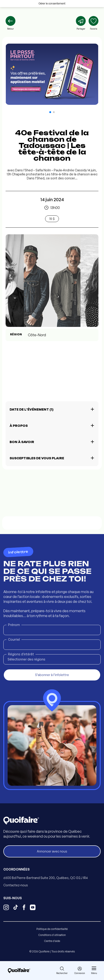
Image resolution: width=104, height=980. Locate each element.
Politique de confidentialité (52, 929)
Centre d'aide (52, 941)
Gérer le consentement (52, 3)
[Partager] (81, 23)
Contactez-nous (16, 885)
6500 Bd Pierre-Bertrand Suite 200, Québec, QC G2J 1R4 (46, 878)
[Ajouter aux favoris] (94, 23)
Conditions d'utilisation (52, 935)
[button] (50, 112)
